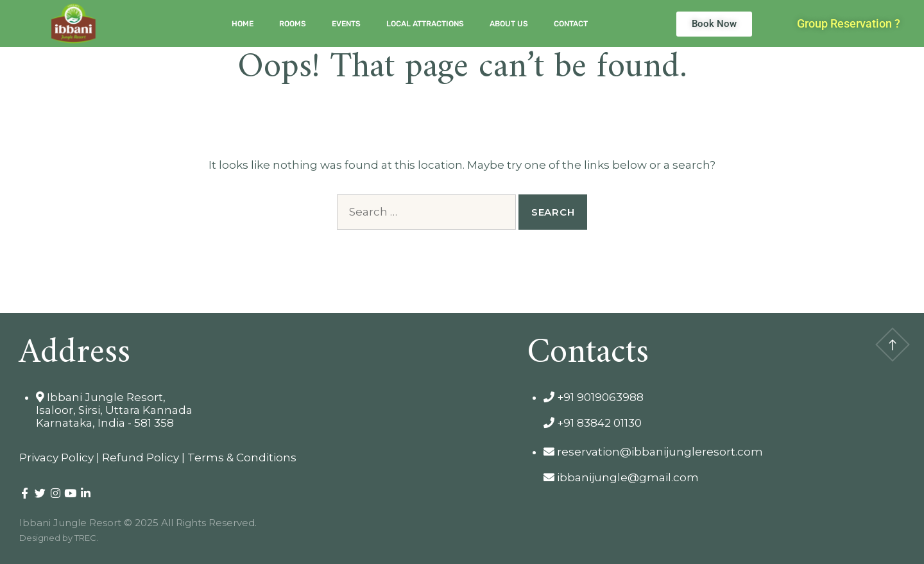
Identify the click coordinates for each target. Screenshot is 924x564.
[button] (849, 24)
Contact (571, 24)
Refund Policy (141, 457)
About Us (509, 24)
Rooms (293, 24)
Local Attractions (425, 24)
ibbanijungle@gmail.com (621, 477)
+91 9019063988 (594, 397)
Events (346, 24)
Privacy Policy (56, 457)
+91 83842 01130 (593, 423)
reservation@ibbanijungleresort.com (653, 452)
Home (243, 24)
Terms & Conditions (242, 457)
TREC (85, 538)
